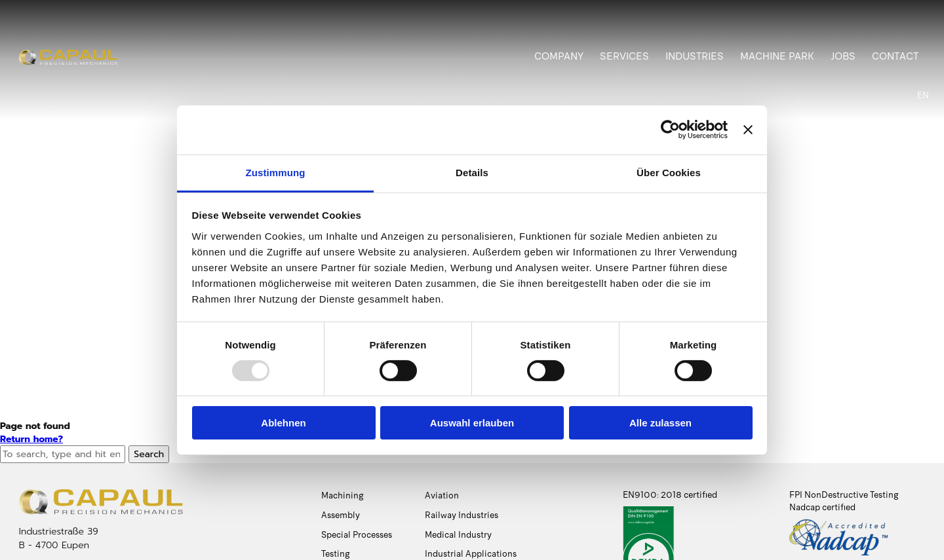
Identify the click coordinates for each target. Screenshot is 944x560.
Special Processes (357, 535)
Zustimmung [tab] (276, 172)
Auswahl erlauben (472, 423)
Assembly (341, 515)
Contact (895, 56)
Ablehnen (283, 423)
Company (559, 56)
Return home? (31, 439)
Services (624, 56)
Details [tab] (472, 172)
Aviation (442, 495)
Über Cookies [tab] (669, 172)
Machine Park (777, 56)
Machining (343, 495)
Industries (695, 56)
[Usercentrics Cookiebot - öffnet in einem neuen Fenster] (670, 130)
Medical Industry (458, 535)
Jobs (843, 56)
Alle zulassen (660, 423)
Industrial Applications (471, 554)
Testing (336, 554)
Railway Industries (462, 515)
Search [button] (149, 454)
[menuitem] (923, 96)
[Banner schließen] (748, 130)
